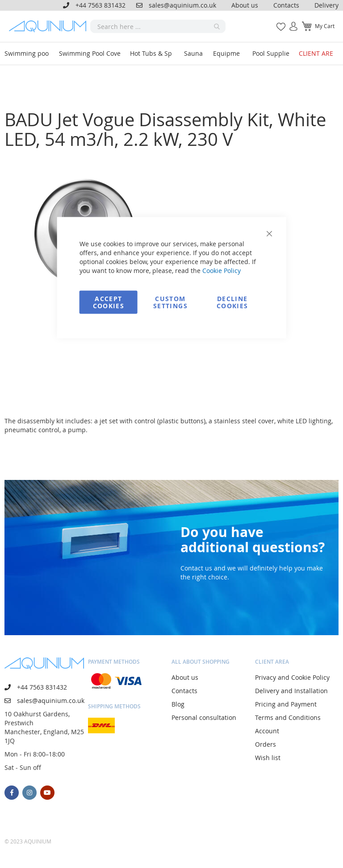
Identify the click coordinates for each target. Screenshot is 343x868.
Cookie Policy (222, 271)
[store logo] (50, 26)
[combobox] (158, 26)
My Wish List (278, 22)
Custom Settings (170, 302)
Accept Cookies (109, 302)
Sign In (290, 22)
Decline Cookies (232, 302)
